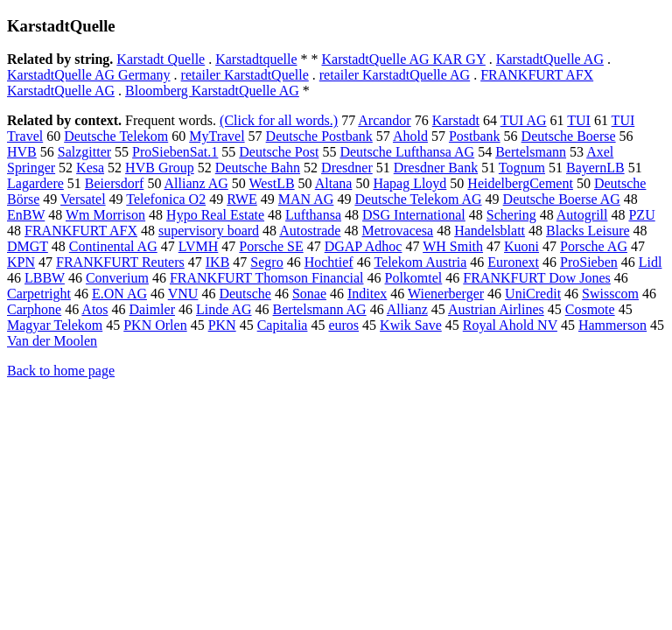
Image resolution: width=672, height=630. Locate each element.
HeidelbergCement (520, 183)
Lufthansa (313, 215)
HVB (22, 152)
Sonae (309, 294)
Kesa (90, 168)
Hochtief (329, 262)
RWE (242, 199)
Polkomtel (414, 278)
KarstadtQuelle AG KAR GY (403, 59)
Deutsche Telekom (116, 136)
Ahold (410, 136)
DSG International (414, 215)
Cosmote (590, 309)
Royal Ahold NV (510, 325)
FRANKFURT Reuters (120, 262)
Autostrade (310, 231)
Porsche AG (594, 246)
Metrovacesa (397, 231)
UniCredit (533, 294)
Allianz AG (196, 183)
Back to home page (61, 371)
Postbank (475, 136)
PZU (641, 215)
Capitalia (283, 325)
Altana (334, 183)
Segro (266, 262)
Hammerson (612, 325)
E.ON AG (119, 294)
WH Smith (453, 246)
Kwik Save (411, 325)
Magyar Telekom (55, 325)
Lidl (651, 262)
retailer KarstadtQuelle (245, 75)
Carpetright (39, 294)
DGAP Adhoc (364, 246)
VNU (183, 294)
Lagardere (35, 183)
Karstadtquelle (256, 59)
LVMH (199, 246)
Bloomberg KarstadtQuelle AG (212, 91)
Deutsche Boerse (569, 136)
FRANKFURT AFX (81, 231)
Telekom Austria (420, 262)
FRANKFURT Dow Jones (537, 278)
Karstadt (456, 120)
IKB (218, 262)
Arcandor (384, 120)
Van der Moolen (52, 341)
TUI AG (524, 120)
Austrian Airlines (496, 309)
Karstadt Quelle (161, 59)
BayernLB (595, 168)
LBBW (45, 278)
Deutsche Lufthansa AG (407, 152)
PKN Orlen (155, 325)
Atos (94, 309)
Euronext (513, 262)
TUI (579, 120)
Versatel (83, 199)
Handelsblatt (490, 231)
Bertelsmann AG (320, 309)
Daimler (152, 309)
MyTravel (217, 136)
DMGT (28, 246)
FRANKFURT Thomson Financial (267, 278)
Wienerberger (446, 294)
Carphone (34, 309)
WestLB (272, 183)
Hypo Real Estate (215, 215)
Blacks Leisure (588, 231)
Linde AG (224, 309)
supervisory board (209, 231)
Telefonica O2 (166, 199)
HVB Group (160, 168)
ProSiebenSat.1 (175, 152)
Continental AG (113, 246)
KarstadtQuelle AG (550, 59)
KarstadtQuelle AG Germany (89, 75)
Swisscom (610, 294)
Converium (117, 278)
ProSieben (589, 262)
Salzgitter (84, 152)
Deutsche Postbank (319, 136)
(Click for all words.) (279, 120)
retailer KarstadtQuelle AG (395, 75)
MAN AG (306, 199)
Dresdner (347, 168)
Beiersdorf (115, 183)
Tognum (522, 168)
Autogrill (582, 215)
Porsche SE (271, 246)
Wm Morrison (105, 215)
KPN (21, 262)
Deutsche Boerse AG (562, 199)
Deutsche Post (279, 152)
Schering (511, 215)
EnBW (26, 215)
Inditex (367, 294)
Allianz (407, 309)
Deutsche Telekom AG (418, 199)
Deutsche (245, 294)
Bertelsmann (531, 152)
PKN (222, 325)
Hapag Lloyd (409, 183)
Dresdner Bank (436, 168)
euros (343, 325)
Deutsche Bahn (258, 168)
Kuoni (521, 246)
